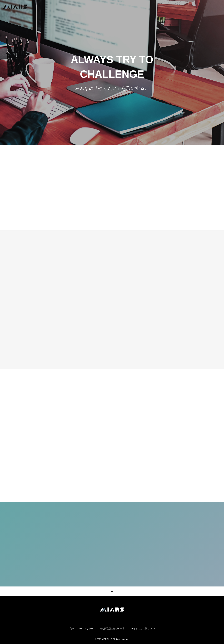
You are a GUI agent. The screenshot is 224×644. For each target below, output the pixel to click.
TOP (151, 6)
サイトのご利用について (143, 628)
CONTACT (215, 6)
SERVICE (165, 6)
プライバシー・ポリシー (81, 628)
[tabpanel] (112, 73)
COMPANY (197, 6)
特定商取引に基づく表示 (112, 628)
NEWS (180, 6)
